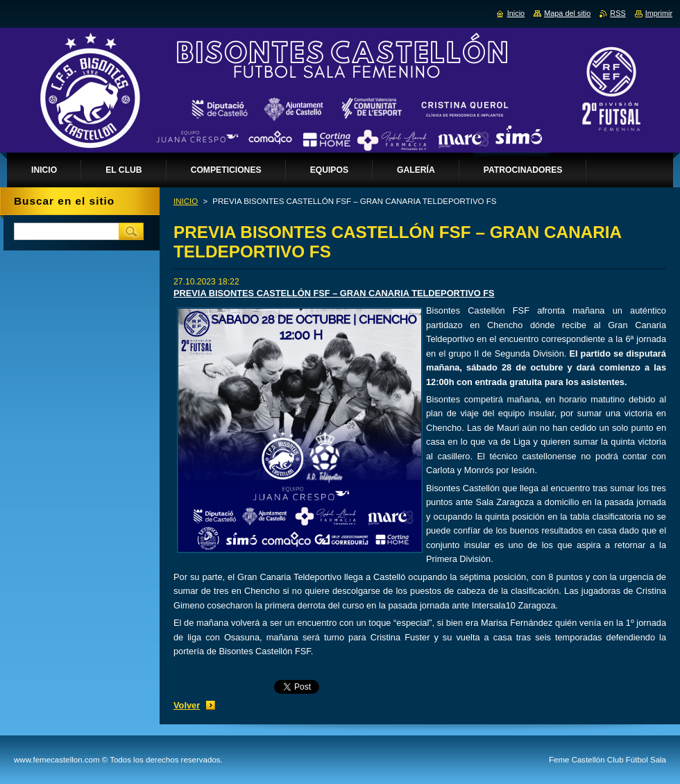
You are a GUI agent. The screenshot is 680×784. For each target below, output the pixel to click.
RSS (618, 13)
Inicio (516, 13)
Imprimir (659, 13)
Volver (187, 705)
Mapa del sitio (567, 13)
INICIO (186, 201)
